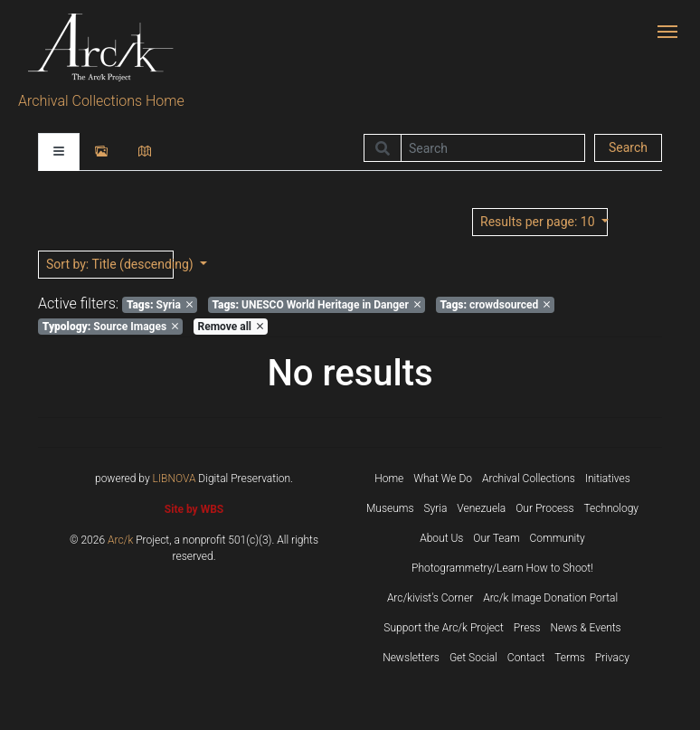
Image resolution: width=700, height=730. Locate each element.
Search (628, 147)
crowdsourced (495, 305)
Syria (160, 305)
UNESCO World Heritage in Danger (316, 305)
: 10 (539, 222)
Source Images (110, 327)
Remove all (231, 327)
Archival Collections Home (101, 101)
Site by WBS (194, 509)
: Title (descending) (110, 264)
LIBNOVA (175, 479)
